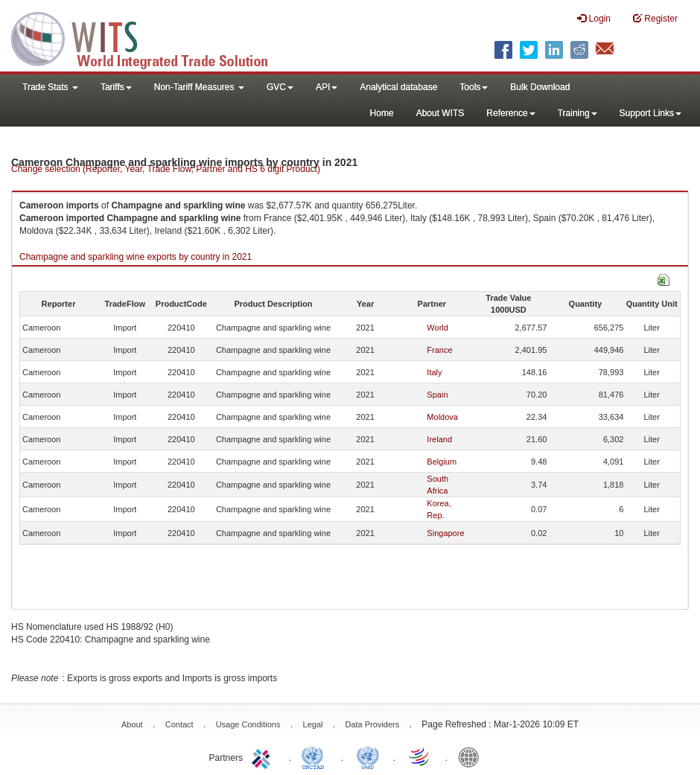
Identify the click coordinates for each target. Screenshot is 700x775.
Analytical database (398, 87)
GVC (280, 87)
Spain (437, 395)
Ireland (439, 439)
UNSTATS (368, 756)
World (437, 328)
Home (382, 113)
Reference (510, 113)
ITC (264, 756)
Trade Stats (50, 87)
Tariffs (116, 87)
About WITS (440, 113)
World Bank (472, 756)
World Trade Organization (420, 756)
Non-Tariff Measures (199, 87)
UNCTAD (316, 756)
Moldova (442, 417)
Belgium (442, 462)
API (327, 87)
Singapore (445, 533)
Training (577, 113)
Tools (474, 87)
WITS (149, 37)
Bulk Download (540, 87)
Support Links (650, 113)
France (439, 350)
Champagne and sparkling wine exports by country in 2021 (136, 257)
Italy (434, 372)
